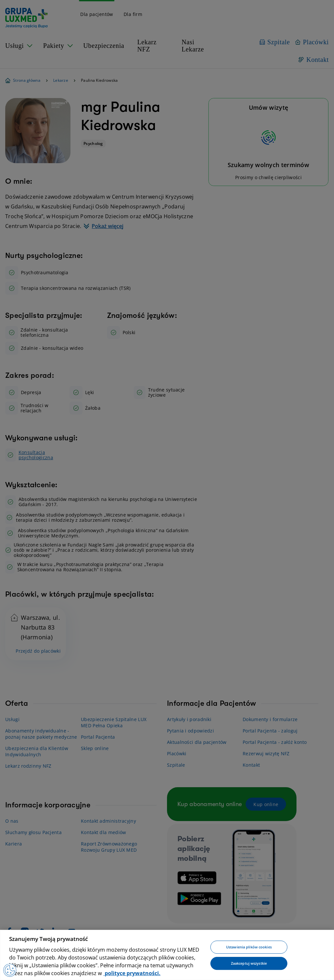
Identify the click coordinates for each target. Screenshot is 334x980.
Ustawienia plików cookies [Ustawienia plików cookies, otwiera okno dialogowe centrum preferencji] (249, 947)
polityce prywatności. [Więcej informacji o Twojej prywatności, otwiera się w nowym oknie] (132, 973)
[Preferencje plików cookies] (10, 970)
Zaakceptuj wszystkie (249, 963)
